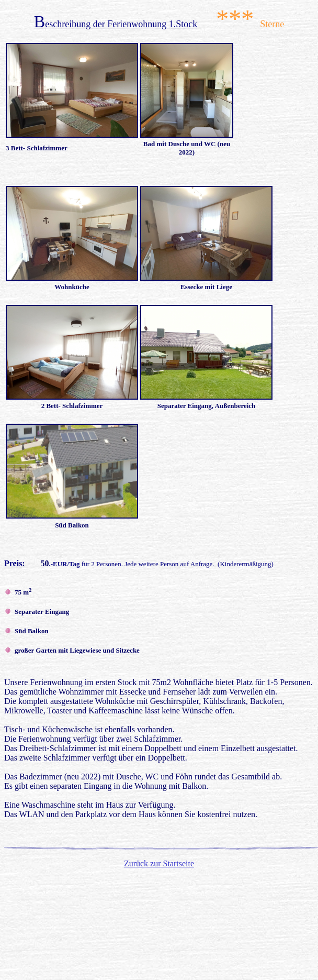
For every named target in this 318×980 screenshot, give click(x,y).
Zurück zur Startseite (159, 863)
